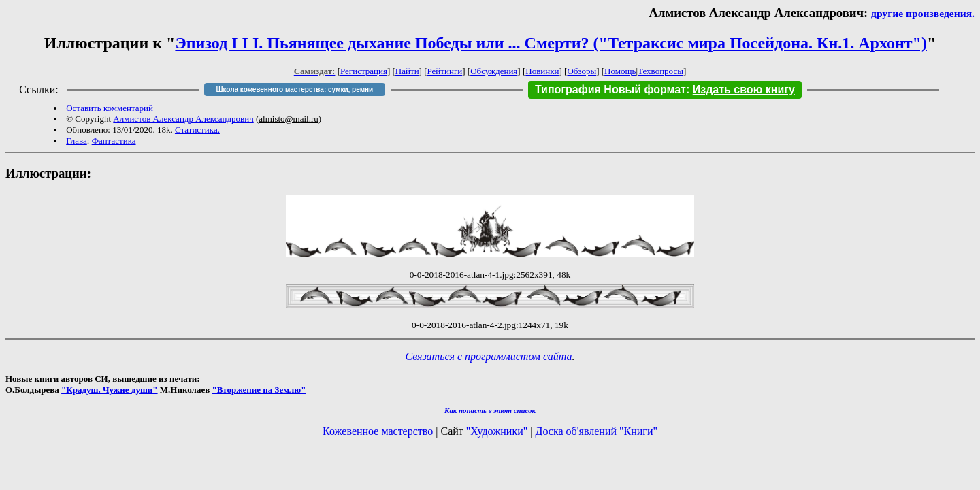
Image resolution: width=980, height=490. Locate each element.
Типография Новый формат (610, 89)
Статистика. (197, 130)
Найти (407, 71)
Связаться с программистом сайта (489, 356)
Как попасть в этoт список (490, 410)
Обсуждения (494, 71)
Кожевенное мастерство (378, 431)
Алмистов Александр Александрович (183, 119)
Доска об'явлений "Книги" (596, 431)
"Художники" (497, 431)
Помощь (620, 71)
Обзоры (582, 71)
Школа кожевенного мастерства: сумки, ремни (294, 89)
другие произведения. (923, 13)
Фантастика (114, 141)
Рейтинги (445, 71)
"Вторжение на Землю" (259, 390)
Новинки (542, 71)
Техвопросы (660, 71)
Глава (77, 141)
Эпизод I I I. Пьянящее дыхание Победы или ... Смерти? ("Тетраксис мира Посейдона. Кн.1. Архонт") (551, 43)
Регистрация (364, 71)
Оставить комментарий (110, 108)
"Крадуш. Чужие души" (110, 390)
